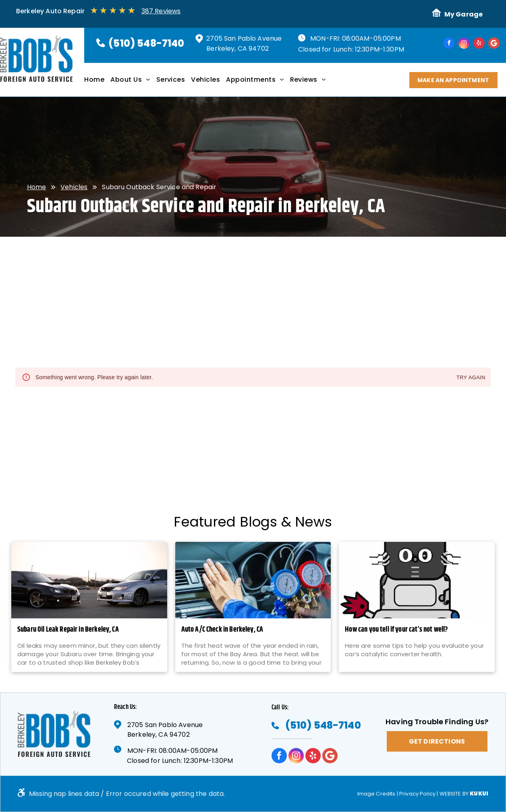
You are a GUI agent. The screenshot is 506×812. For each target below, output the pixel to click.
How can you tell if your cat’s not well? (396, 630)
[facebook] (449, 44)
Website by (454, 794)
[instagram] (464, 44)
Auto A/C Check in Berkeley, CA (222, 630)
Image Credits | (378, 794)
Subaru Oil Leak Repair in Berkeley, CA (68, 630)
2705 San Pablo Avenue (244, 38)
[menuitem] (97, 83)
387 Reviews (161, 11)
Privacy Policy (417, 794)
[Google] (494, 44)
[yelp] (479, 44)
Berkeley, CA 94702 (237, 49)
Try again (471, 378)
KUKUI (479, 794)
